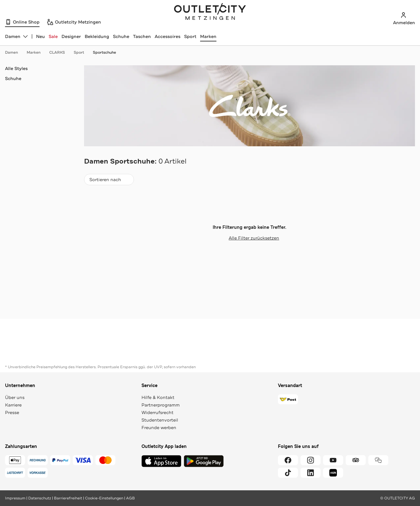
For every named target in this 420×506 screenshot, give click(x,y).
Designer (71, 36)
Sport (190, 36)
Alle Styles (16, 68)
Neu (40, 36)
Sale (53, 36)
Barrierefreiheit (68, 498)
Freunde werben (159, 428)
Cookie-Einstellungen (104, 498)
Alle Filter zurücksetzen (250, 238)
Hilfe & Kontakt (158, 397)
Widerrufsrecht (157, 412)
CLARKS (60, 52)
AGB (130, 498)
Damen (15, 52)
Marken (208, 36)
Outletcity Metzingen (210, 12)
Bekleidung (97, 36)
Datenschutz (40, 498)
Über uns (15, 397)
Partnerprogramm (161, 405)
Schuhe (121, 36)
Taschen (142, 36)
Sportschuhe (104, 52)
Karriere (13, 405)
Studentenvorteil (160, 420)
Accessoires (167, 36)
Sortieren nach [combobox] (109, 181)
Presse (12, 412)
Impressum (15, 498)
